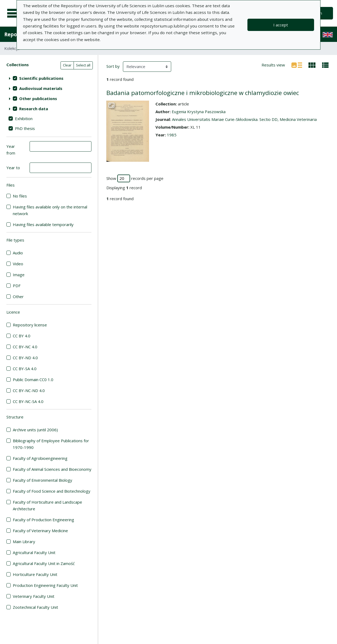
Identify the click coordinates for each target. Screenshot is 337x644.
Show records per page (135, 178)
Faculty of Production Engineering (43, 520)
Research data (34, 109)
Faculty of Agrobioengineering (40, 458)
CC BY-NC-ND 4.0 (29, 390)
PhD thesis (25, 128)
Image (19, 275)
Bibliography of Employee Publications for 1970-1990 (51, 444)
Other (18, 297)
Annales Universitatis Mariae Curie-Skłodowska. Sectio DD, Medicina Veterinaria (244, 119)
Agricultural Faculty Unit (34, 552)
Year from (11, 150)
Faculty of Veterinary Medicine (40, 531)
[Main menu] (14, 13)
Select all (83, 65)
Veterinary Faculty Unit (34, 596)
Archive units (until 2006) (35, 430)
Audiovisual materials (41, 88)
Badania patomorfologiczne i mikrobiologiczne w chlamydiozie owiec (203, 93)
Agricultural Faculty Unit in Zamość (44, 563)
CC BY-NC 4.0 (25, 347)
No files (20, 196)
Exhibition (24, 118)
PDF (17, 286)
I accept (281, 25)
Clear (67, 65)
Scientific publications (41, 78)
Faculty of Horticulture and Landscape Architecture (47, 505)
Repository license (30, 325)
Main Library (24, 542)
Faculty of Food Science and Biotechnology (52, 491)
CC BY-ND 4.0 (25, 358)
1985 (172, 135)
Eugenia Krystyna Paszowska (199, 112)
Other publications (38, 98)
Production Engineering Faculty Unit (45, 585)
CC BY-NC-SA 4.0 (28, 401)
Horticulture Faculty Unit (35, 574)
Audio (18, 253)
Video (18, 264)
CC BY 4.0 (22, 336)
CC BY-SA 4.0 (25, 369)
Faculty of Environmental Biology (43, 480)
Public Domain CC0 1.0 (33, 380)
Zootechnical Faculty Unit (35, 607)
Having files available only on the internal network (50, 210)
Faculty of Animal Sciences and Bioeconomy (52, 469)
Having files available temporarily (43, 224)
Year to (13, 168)
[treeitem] (49, 78)
